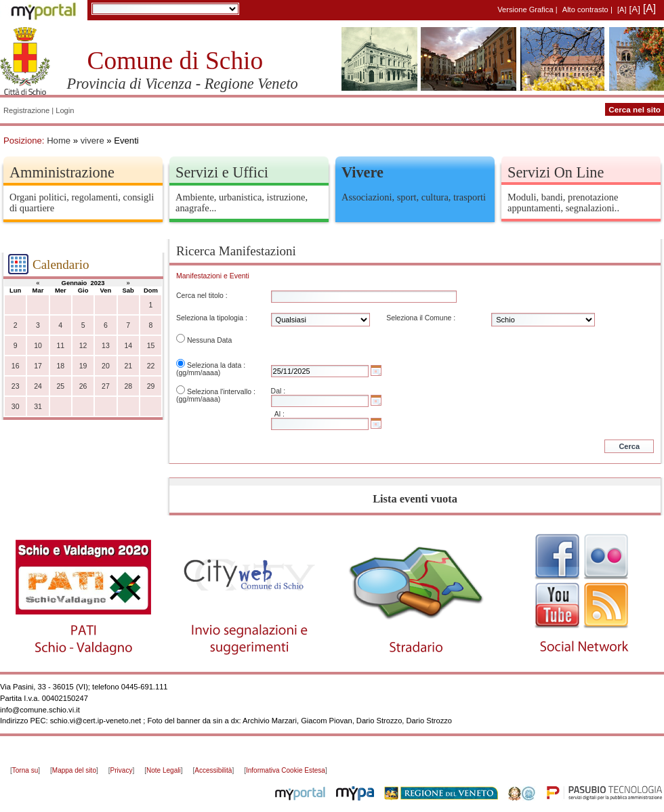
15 (151, 346)
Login (65, 110)
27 (106, 386)
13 (106, 346)
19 (83, 366)
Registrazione (26, 110)
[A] (622, 9)
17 (38, 366)
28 (128, 386)
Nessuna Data (209, 340)
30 (16, 407)
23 (16, 386)
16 (16, 366)
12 (83, 346)
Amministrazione (62, 172)
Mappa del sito (74, 770)
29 (151, 386)
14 (128, 346)
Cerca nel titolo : (202, 296)
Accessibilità (213, 770)
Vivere (362, 172)
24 (38, 386)
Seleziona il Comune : (421, 318)
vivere (92, 141)
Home (59, 141)
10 (38, 346)
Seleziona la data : (216, 365)
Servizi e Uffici (222, 172)
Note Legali (164, 770)
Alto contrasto (585, 9)
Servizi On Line (556, 172)
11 (60, 346)
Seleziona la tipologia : (212, 318)
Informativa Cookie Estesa (286, 770)
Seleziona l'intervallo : (221, 392)
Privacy (122, 770)
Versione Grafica (525, 9)
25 (60, 386)
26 (83, 386)
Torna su (25, 770)
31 (38, 407)
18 (60, 366)
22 (151, 366)
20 (106, 366)
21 (128, 366)
